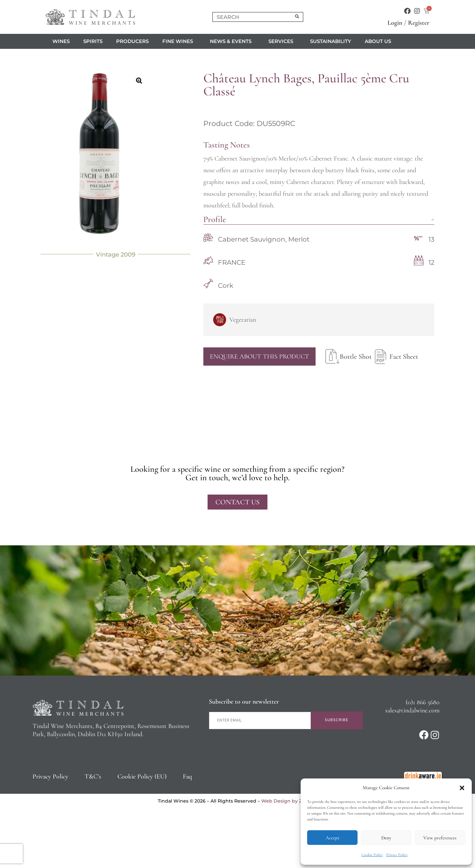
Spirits (93, 41)
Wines (61, 41)
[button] (462, 788)
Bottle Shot (348, 357)
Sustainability (331, 41)
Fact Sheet (395, 357)
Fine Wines (179, 41)
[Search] (297, 17)
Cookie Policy (372, 855)
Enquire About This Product (259, 357)
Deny (386, 838)
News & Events (232, 41)
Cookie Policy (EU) (142, 777)
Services (282, 41)
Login (395, 23)
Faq (187, 777)
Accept (332, 838)
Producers (132, 41)
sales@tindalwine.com (412, 710)
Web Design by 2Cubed (289, 801)
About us (380, 41)
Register (419, 23)
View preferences (440, 838)
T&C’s (93, 777)
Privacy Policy (397, 855)
